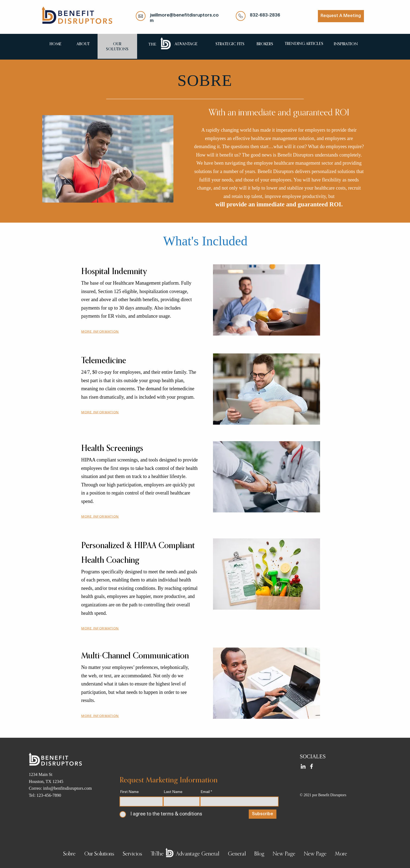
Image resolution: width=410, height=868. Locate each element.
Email (205, 792)
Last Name (173, 792)
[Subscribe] (263, 814)
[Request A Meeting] (341, 16)
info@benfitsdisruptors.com (67, 788)
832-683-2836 (265, 15)
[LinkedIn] (303, 766)
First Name (129, 792)
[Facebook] (311, 766)
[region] (83, 44)
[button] (100, 331)
